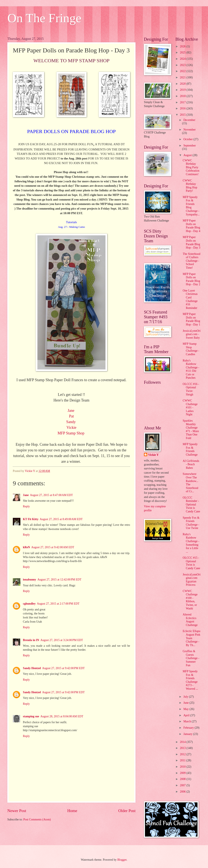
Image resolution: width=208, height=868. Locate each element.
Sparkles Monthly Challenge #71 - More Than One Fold (191, 429)
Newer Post (17, 811)
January (188, 734)
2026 (183, 46)
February (189, 728)
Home (72, 811)
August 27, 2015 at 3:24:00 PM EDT (62, 640)
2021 (183, 77)
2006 (183, 792)
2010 (183, 767)
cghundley (29, 604)
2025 (183, 52)
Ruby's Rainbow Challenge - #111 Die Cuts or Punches (191, 369)
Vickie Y (153, 455)
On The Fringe (44, 18)
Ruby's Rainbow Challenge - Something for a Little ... (191, 543)
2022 (183, 71)
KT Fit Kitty (31, 519)
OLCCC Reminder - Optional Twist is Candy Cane (191, 505)
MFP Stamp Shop (71, 433)
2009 (183, 773)
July (186, 697)
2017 (183, 102)
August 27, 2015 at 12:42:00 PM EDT (59, 580)
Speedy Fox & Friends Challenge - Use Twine (191, 523)
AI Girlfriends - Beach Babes (191, 464)
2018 (183, 96)
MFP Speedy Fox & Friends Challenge (190, 449)
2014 (183, 742)
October (188, 139)
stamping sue (31, 716)
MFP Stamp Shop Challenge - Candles (191, 349)
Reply (26, 506)
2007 (183, 785)
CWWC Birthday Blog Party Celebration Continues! (191, 167)
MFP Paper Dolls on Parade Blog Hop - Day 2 (191, 279)
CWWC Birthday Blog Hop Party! (190, 186)
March (188, 721)
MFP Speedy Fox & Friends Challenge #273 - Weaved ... (190, 680)
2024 (183, 59)
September (190, 146)
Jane (26, 495)
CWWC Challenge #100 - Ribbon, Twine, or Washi (190, 600)
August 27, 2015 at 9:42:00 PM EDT (63, 668)
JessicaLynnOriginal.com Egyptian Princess (192, 580)
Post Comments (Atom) (37, 819)
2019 (183, 90)
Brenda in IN (31, 640)
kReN (26, 547)
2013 (183, 748)
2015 (183, 115)
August (188, 155)
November (190, 130)
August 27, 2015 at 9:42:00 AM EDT (53, 547)
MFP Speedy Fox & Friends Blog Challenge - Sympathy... (191, 206)
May (186, 709)
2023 (183, 65)
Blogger (122, 860)
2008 (183, 779)
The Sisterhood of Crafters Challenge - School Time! (191, 261)
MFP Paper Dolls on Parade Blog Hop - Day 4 (191, 226)
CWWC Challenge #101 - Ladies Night (190, 407)
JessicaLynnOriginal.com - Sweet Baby (192, 334)
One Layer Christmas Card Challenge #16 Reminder (190, 299)
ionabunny (30, 580)
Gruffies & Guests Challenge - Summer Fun (191, 658)
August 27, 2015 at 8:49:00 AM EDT (61, 519)
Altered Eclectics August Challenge (190, 620)
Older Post (127, 811)
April (187, 715)
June (186, 703)
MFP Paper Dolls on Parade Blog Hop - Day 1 (191, 319)
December (189, 120)
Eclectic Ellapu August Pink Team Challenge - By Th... (191, 638)
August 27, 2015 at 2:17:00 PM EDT (58, 604)
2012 (183, 754)
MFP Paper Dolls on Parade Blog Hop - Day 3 (191, 242)
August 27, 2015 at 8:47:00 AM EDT (51, 495)
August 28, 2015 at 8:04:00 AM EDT (62, 716)
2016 (183, 108)
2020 (183, 84)
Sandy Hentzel (32, 668)
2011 (183, 760)
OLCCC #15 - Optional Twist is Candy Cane (191, 563)
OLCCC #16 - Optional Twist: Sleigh (191, 389)
